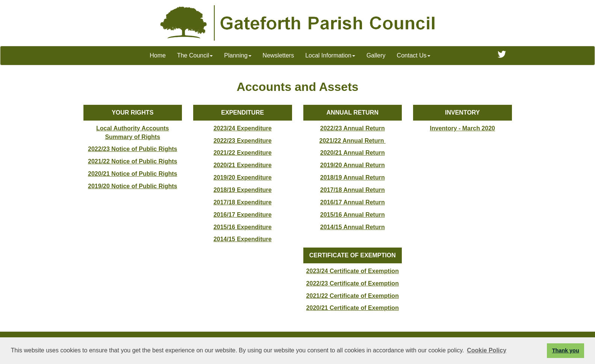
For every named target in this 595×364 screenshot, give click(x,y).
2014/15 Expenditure (243, 239)
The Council (195, 55)
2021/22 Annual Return (353, 141)
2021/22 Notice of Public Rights (132, 161)
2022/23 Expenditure (243, 141)
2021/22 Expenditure (243, 153)
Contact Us (414, 55)
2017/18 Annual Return (353, 190)
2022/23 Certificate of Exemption (353, 283)
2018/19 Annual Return (353, 177)
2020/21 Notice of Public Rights (132, 174)
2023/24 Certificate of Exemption (353, 271)
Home (158, 55)
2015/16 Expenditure (243, 227)
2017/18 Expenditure (243, 202)
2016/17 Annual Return (353, 202)
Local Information (330, 55)
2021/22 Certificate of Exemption (353, 296)
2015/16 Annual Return (353, 215)
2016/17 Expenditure (243, 215)
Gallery (376, 55)
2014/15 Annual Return (353, 227)
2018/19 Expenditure (243, 190)
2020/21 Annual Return (353, 153)
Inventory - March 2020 (463, 128)
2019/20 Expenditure (243, 177)
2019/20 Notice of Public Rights (132, 186)
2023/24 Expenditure (243, 128)
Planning (238, 55)
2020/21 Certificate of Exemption (353, 308)
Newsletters (279, 55)
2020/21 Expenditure (243, 165)
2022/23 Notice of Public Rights (132, 149)
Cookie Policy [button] (487, 350)
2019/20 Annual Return (353, 165)
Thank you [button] (566, 350)
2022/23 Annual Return (353, 128)
